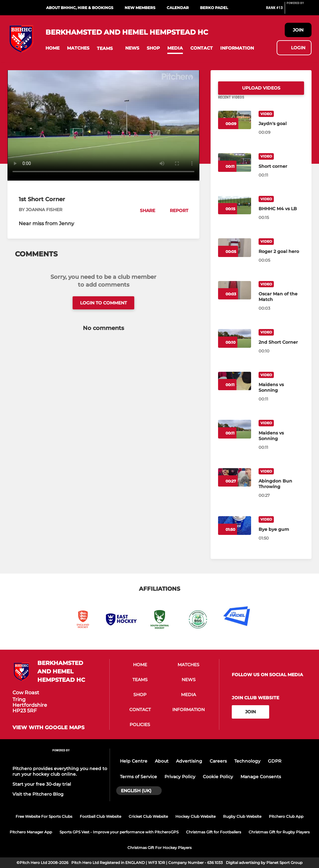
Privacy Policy (180, 777)
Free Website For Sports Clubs (44, 816)
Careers (218, 761)
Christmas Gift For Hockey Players (159, 848)
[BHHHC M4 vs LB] (281, 216)
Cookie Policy (218, 777)
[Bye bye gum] (281, 537)
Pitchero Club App (286, 816)
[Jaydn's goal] (281, 131)
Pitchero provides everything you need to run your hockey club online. (60, 771)
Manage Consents (261, 777)
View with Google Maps (48, 728)
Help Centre (134, 761)
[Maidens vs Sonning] (281, 395)
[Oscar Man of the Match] (281, 304)
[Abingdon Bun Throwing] (281, 491)
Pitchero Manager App (31, 832)
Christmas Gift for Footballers (214, 832)
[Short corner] (281, 174)
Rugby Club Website (242, 816)
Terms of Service (138, 777)
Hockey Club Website (195, 816)
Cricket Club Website (148, 816)
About (162, 761)
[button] (52, 48)
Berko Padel (214, 8)
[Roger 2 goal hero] (281, 259)
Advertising (189, 761)
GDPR (275, 761)
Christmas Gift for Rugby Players (279, 832)
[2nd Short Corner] (281, 350)
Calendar (178, 8)
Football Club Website (100, 816)
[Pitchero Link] (299, 10)
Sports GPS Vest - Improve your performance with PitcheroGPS (119, 832)
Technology (247, 761)
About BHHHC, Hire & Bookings (80, 8)
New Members (140, 8)
